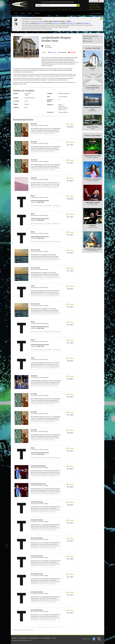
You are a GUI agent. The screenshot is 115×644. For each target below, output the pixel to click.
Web (45, 52)
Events (16, 13)
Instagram (63, 52)
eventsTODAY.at (56, 23)
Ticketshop (37, 13)
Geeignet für (50, 105)
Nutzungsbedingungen (34, 638)
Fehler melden (87, 38)
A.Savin (24, 58)
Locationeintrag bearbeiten (91, 36)
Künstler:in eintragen (95, 9)
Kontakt (54, 638)
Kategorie (16, 93)
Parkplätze (50, 93)
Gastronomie (50, 112)
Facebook (53, 52)
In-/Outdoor (16, 101)
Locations (23, 13)
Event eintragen (94, 4)
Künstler (30, 13)
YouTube (72, 52)
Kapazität (16, 98)
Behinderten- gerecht (50, 101)
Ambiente (16, 104)
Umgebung (16, 107)
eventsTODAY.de (42, 23)
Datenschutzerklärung (46, 638)
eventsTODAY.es (86, 23)
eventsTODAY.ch (70, 23)
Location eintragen (95, 7)
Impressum (14, 638)
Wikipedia (29, 58)
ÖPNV (49, 97)
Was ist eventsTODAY (23, 638)
